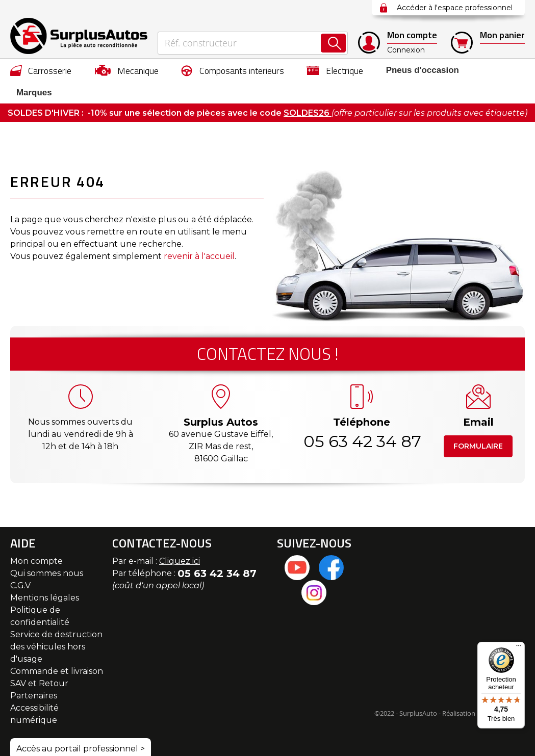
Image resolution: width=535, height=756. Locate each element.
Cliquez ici (180, 540)
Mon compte (36, 540)
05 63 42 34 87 (362, 420)
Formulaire (478, 425)
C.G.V (20, 564)
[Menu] (519, 648)
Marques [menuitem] (502, 71)
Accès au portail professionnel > (81, 727)
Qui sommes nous (47, 552)
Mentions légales (45, 576)
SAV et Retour (39, 662)
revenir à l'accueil (199, 235)
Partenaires (34, 674)
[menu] (267, 70)
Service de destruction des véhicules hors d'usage (56, 625)
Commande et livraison (57, 650)
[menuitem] (41, 70)
